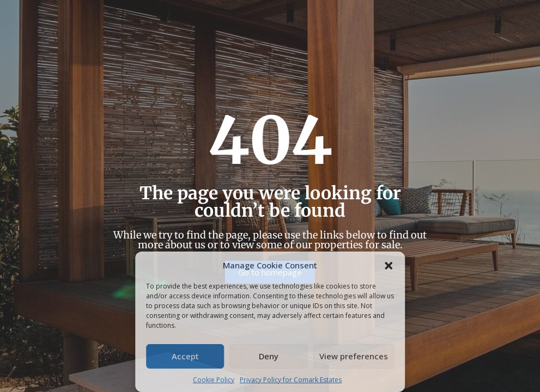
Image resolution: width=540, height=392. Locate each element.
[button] (389, 265)
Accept (185, 356)
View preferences (354, 356)
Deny (269, 356)
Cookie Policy (214, 380)
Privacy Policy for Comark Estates (291, 380)
